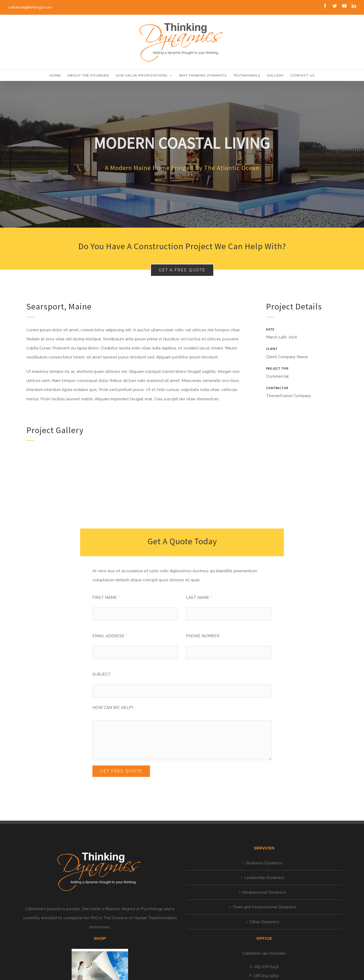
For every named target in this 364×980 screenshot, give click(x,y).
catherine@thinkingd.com (30, 7)
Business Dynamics (264, 863)
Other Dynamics (264, 922)
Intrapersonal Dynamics (264, 892)
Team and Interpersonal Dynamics (264, 907)
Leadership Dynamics (264, 878)
